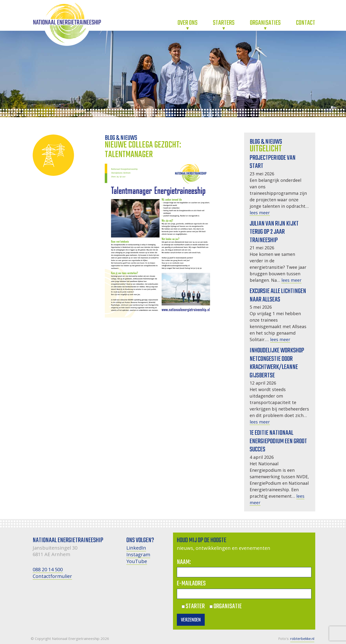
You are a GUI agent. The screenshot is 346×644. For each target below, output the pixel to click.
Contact (306, 23)
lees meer (260, 213)
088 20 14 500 (48, 569)
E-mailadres (191, 584)
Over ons (188, 23)
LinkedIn (136, 548)
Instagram (138, 555)
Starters (224, 23)
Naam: (184, 562)
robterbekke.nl (302, 638)
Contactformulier (52, 576)
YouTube (137, 561)
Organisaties (265, 23)
